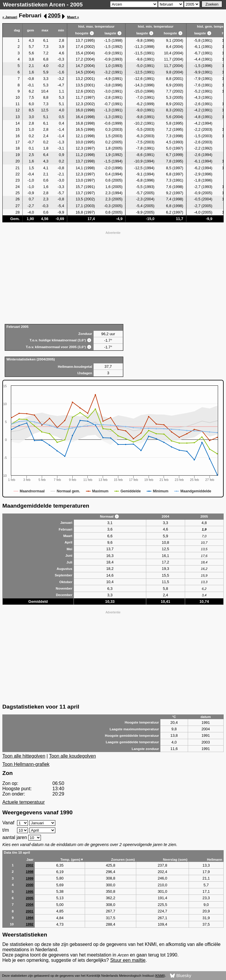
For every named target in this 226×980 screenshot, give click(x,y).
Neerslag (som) (175, 860)
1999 (30, 878)
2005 (54, 15)
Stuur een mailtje (128, 960)
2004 (30, 905)
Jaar (30, 860)
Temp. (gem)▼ (72, 860)
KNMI (160, 976)
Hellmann (215, 860)
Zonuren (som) (123, 860)
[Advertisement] (113, 277)
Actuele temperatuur (24, 802)
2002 (30, 865)
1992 (30, 924)
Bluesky (181, 976)
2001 (30, 911)
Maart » (73, 17)
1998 (30, 872)
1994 (30, 918)
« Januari (10, 17)
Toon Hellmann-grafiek (26, 764)
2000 (30, 885)
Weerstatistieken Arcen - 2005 (43, 5)
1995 (30, 892)
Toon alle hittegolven (24, 756)
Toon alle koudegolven (73, 756)
